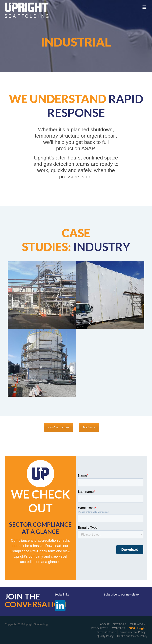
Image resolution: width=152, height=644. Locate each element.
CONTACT (119, 628)
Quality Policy (105, 636)
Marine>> (89, 427)
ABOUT (105, 624)
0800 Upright (137, 628)
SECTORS (120, 624)
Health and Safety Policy (132, 636)
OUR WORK (138, 624)
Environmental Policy (133, 632)
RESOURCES (100, 628)
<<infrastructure (59, 427)
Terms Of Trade (106, 632)
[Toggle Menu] (144, 7)
